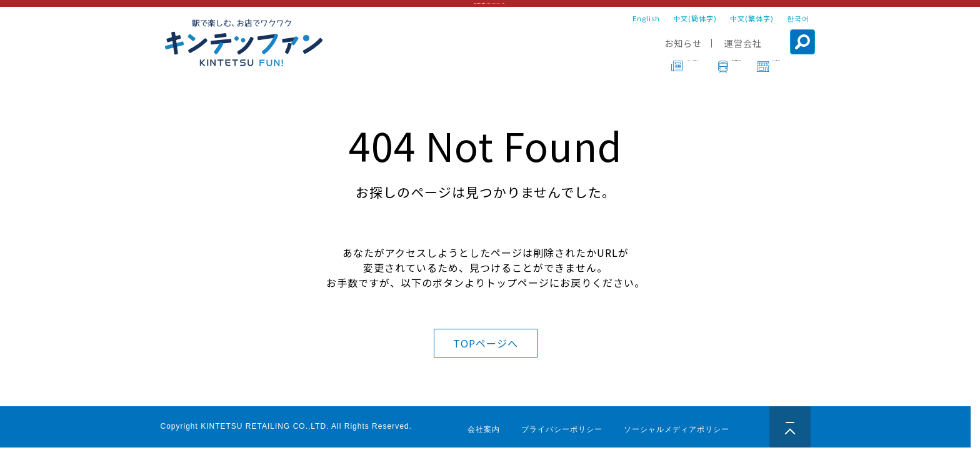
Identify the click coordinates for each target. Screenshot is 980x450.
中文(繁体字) (752, 30)
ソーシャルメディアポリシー (677, 429)
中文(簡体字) (695, 30)
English (646, 30)
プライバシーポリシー (562, 429)
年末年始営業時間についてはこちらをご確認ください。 (490, 9)
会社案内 (484, 429)
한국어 (798, 30)
